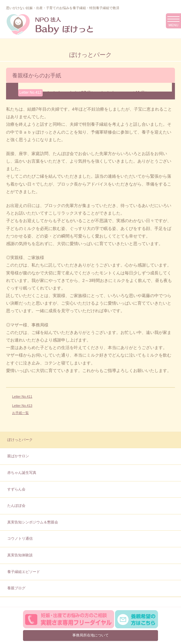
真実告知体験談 (20, 555)
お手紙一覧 (20, 413)
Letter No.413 (22, 406)
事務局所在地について (90, 635)
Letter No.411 (22, 396)
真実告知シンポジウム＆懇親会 (33, 522)
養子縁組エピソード (24, 572)
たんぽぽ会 (16, 506)
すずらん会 (16, 489)
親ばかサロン (18, 456)
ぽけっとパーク (20, 440)
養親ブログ (16, 588)
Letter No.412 (30, 92)
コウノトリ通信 (20, 539)
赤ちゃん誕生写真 (22, 473)
